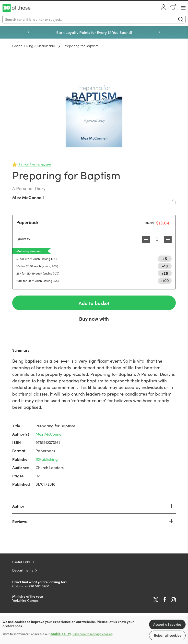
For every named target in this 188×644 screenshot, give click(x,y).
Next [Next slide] (159, 32)
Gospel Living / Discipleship (34, 46)
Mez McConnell (28, 197)
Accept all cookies (167, 624)
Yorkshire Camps (25, 600)
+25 (165, 273)
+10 (165, 266)
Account (164, 7)
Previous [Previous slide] (29, 32)
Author (18, 506)
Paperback (27, 222)
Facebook (165, 600)
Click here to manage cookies (92, 634)
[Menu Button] (183, 8)
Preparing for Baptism (81, 46)
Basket (173, 7)
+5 (165, 258)
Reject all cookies (167, 635)
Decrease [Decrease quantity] (145, 239)
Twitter (156, 600)
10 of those (17, 8)
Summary (21, 350)
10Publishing (47, 459)
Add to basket (94, 303)
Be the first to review (35, 164)
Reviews (19, 521)
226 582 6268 (39, 586)
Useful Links (21, 562)
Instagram (173, 600)
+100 (165, 280)
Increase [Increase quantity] (169, 239)
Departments (23, 570)
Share (173, 202)
